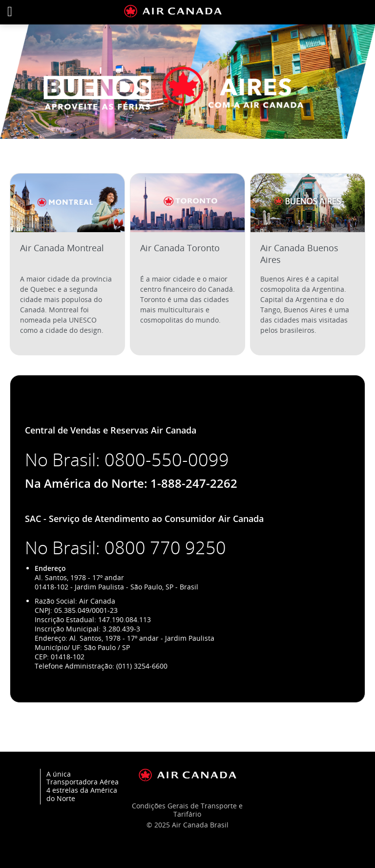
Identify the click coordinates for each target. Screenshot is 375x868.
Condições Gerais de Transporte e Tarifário (187, 810)
